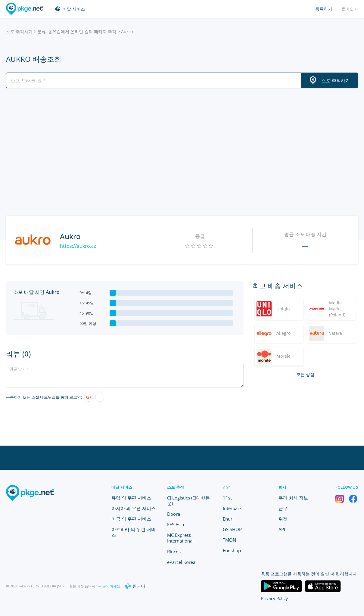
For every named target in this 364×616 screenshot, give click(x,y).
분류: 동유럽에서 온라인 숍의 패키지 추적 (77, 31)
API (282, 529)
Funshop (232, 550)
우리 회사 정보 (293, 498)
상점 (227, 487)
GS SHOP (232, 529)
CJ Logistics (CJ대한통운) (188, 501)
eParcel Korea (181, 562)
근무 (283, 508)
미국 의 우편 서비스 (131, 519)
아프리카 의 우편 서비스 (134, 532)
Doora (174, 514)
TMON (229, 540)
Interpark (232, 508)
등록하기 (14, 397)
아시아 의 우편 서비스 (134, 508)
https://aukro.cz (78, 246)
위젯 (283, 519)
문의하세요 (111, 586)
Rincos (174, 552)
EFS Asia (176, 524)
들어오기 (350, 9)
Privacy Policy (274, 598)
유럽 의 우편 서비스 (131, 498)
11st (227, 498)
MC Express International (180, 538)
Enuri (228, 519)
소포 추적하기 (19, 31)
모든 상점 (305, 374)
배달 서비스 (74, 9)
